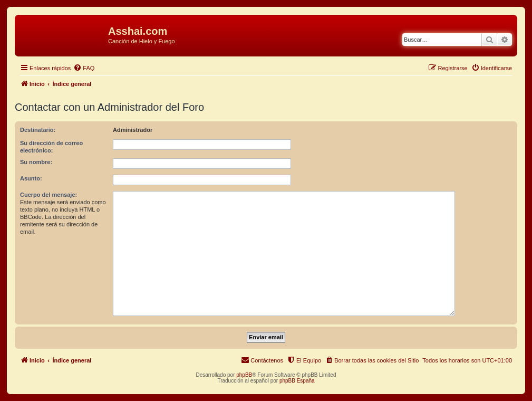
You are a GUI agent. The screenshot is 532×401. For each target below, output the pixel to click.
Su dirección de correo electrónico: (51, 147)
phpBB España (297, 381)
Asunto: (31, 178)
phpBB (244, 375)
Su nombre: (36, 162)
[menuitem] (84, 68)
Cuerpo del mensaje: (49, 195)
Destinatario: (38, 130)
